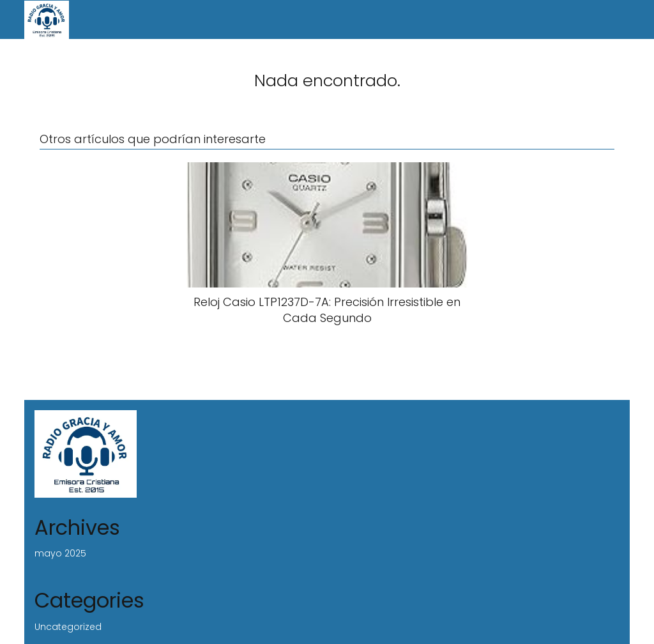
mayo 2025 (60, 553)
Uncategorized (68, 627)
